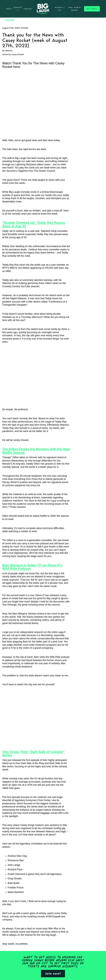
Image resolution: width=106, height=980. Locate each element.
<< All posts (9, 20)
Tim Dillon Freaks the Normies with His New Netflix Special (36, 451)
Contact (28, 9)
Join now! (53, 973)
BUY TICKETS (92, 9)
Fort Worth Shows (75, 9)
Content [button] (18, 9)
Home (9, 9)
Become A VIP (60, 9)
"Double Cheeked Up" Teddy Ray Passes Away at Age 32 (34, 224)
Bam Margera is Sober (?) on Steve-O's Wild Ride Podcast (32, 567)
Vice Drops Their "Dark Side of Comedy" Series (34, 754)
